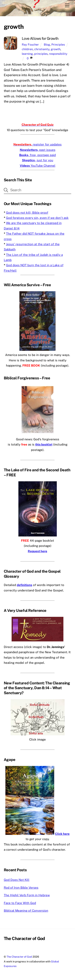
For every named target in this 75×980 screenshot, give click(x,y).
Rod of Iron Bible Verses (21, 888)
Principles (58, 44)
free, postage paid (37, 155)
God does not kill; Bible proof (27, 213)
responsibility (58, 54)
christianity (42, 49)
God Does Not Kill (17, 880)
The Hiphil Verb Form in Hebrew (27, 895)
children (27, 49)
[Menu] (67, 5)
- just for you (38, 160)
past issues (38, 150)
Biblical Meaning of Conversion (26, 911)
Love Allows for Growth (40, 38)
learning (27, 54)
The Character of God (19, 957)
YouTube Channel (38, 166)
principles (41, 54)
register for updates (37, 144)
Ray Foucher (30, 44)
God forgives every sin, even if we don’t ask (37, 218)
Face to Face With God (20, 903)
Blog (47, 44)
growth (56, 49)
